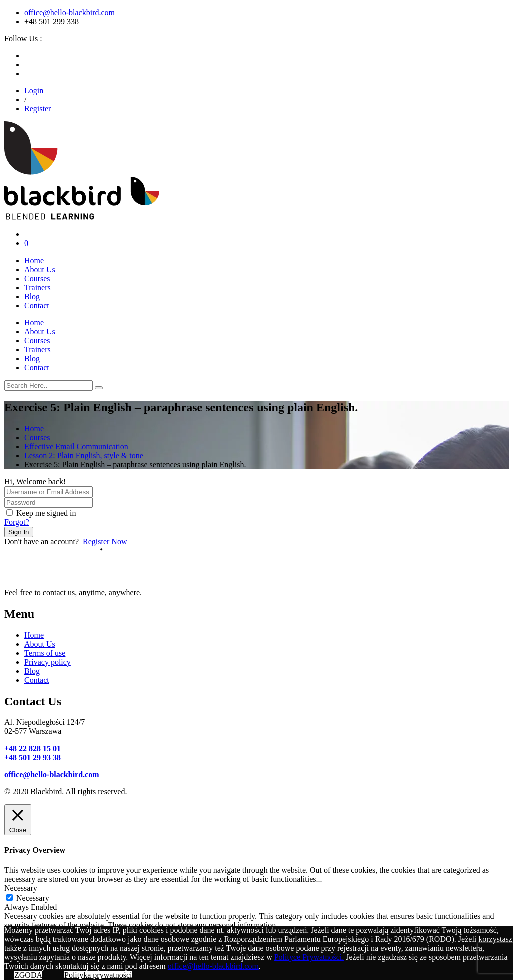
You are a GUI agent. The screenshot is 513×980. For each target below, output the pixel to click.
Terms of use (45, 653)
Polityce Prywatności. (309, 957)
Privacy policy (47, 662)
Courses (37, 278)
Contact (37, 305)
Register (37, 108)
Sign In (19, 532)
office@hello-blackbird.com (69, 12)
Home (34, 260)
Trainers (37, 287)
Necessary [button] (21, 888)
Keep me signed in (46, 513)
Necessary (33, 898)
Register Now (105, 541)
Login (34, 90)
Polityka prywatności (98, 975)
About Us (40, 269)
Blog (32, 296)
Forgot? (16, 522)
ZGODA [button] (28, 975)
